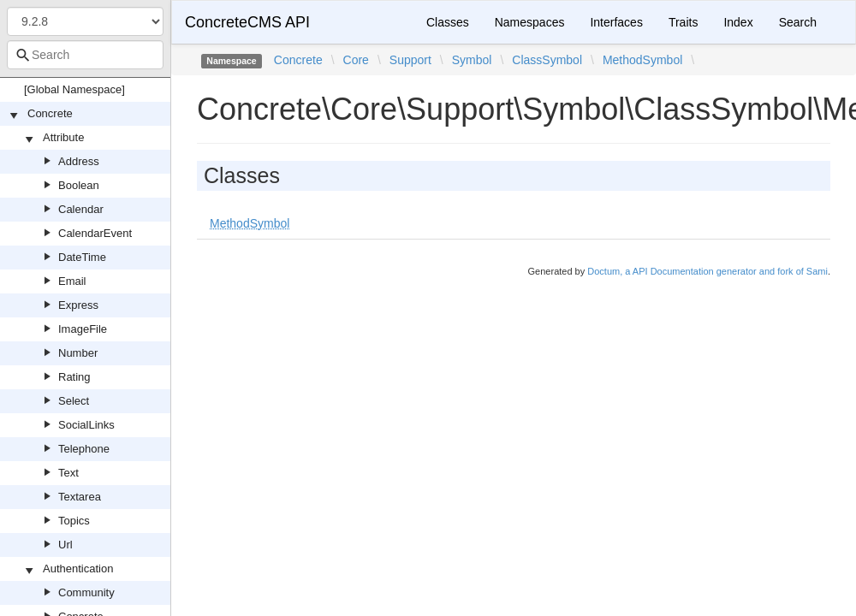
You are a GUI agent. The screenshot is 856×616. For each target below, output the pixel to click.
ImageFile (83, 329)
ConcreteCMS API (247, 22)
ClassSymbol (547, 60)
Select (74, 401)
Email (72, 281)
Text (68, 473)
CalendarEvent (95, 233)
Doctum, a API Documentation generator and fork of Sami (707, 271)
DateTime (82, 257)
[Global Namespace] (74, 89)
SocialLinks (86, 425)
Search (798, 22)
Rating (74, 377)
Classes (448, 22)
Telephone (84, 449)
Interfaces (616, 22)
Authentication (78, 569)
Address (79, 161)
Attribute (63, 137)
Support (410, 60)
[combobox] (85, 55)
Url (65, 545)
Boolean (79, 185)
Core (356, 60)
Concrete (50, 113)
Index (738, 22)
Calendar (81, 209)
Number (78, 353)
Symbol (472, 60)
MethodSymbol (642, 60)
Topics (74, 521)
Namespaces (530, 22)
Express (78, 305)
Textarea (80, 497)
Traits (683, 22)
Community (86, 592)
